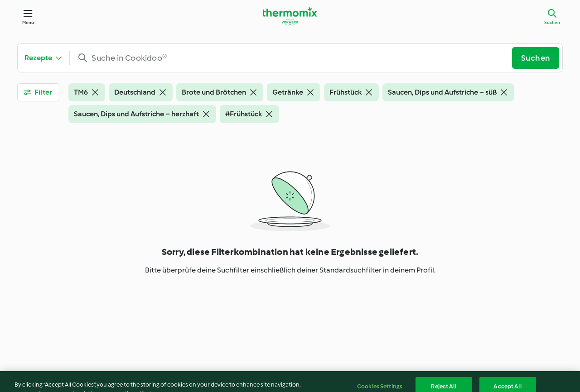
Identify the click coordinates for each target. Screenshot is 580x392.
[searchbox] (294, 58)
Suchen (552, 22)
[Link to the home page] (290, 16)
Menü (28, 22)
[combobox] (294, 58)
